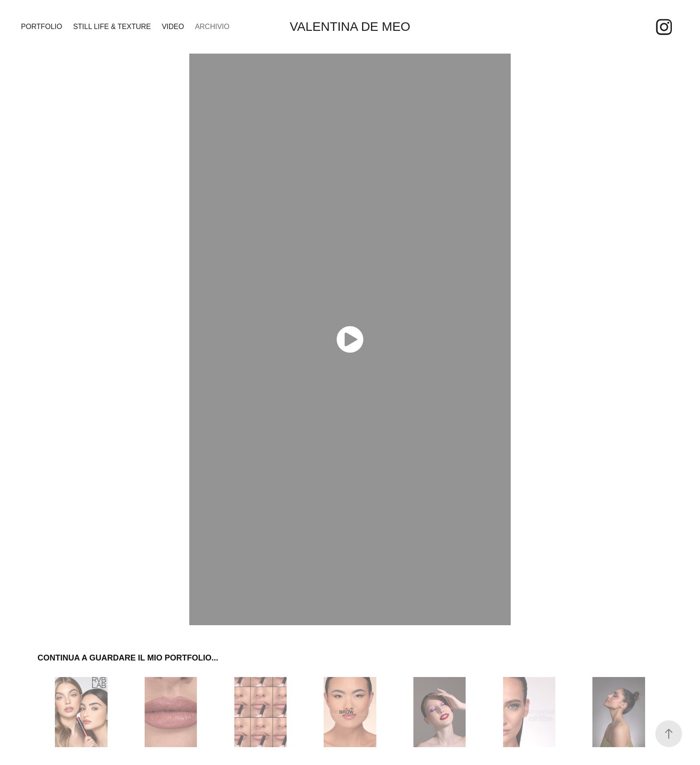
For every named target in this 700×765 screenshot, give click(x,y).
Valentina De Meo (350, 27)
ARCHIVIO (212, 27)
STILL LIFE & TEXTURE (112, 27)
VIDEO (173, 27)
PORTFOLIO (42, 27)
